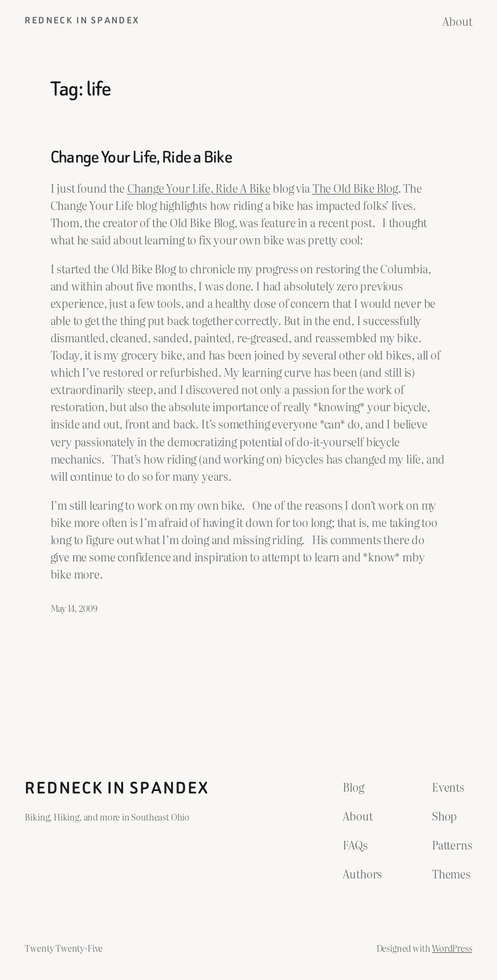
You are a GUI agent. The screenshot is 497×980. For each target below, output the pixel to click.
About (457, 21)
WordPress (452, 948)
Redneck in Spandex (82, 21)
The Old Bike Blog (355, 188)
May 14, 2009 (74, 608)
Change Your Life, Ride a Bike (141, 157)
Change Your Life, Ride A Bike (199, 188)
